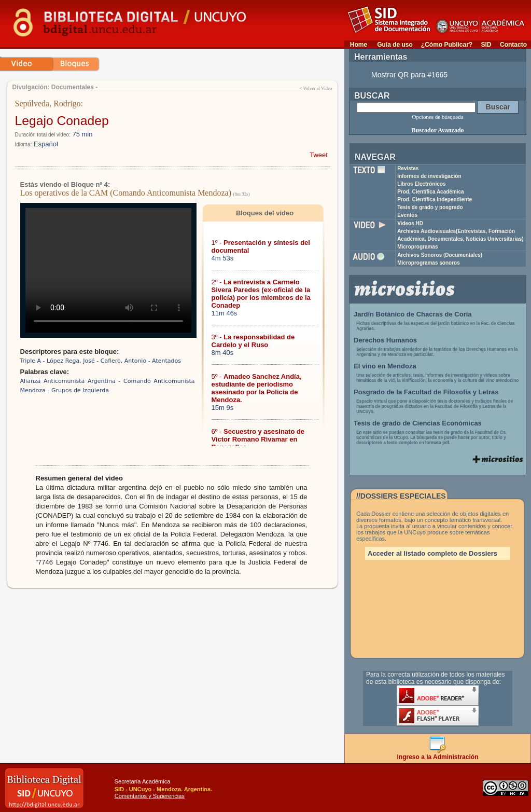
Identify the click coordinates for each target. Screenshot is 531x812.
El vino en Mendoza (385, 366)
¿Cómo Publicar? (447, 45)
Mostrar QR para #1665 (409, 75)
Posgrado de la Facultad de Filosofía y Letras (426, 392)
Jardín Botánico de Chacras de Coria (413, 314)
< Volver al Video (316, 88)
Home (359, 45)
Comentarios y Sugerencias (150, 796)
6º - (258, 439)
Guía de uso (395, 45)
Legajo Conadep (62, 121)
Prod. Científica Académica (431, 192)
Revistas (408, 168)
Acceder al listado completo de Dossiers (432, 553)
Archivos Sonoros (440, 255)
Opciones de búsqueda (438, 117)
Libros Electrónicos (421, 184)
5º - (257, 388)
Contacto (513, 45)
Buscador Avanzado (437, 130)
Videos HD (410, 223)
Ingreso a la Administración (438, 754)
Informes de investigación (429, 176)
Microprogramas (417, 247)
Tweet (319, 155)
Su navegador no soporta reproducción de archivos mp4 (108, 270)
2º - (261, 294)
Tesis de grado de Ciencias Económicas (418, 423)
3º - (253, 341)
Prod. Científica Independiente (435, 199)
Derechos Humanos (385, 340)
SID (486, 45)
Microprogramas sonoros (429, 263)
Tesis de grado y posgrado (430, 207)
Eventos (407, 215)
